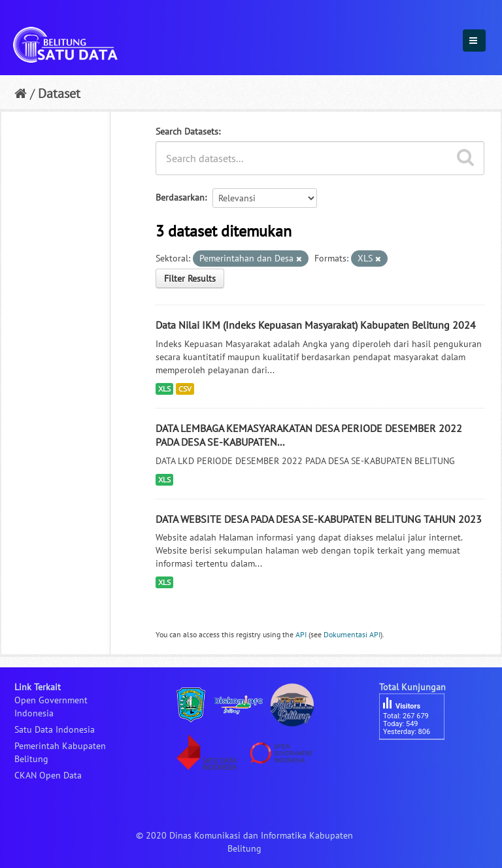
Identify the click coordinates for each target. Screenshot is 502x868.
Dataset (59, 93)
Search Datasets (187, 131)
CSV (185, 389)
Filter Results (190, 278)
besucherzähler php (418, 762)
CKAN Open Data (48, 775)
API (301, 634)
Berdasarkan (180, 197)
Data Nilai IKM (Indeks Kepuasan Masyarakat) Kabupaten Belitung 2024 (316, 325)
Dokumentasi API (352, 634)
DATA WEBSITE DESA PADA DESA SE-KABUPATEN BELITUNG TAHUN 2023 (319, 519)
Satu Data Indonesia (55, 729)
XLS (164, 389)
